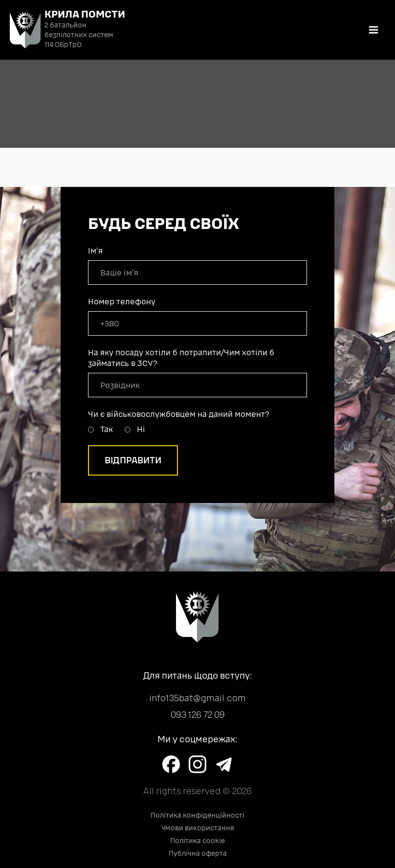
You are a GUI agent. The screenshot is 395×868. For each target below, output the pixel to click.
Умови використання (198, 828)
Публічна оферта (198, 854)
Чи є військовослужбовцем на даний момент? (179, 414)
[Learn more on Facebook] (171, 764)
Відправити (133, 460)
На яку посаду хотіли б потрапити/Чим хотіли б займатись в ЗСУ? (181, 358)
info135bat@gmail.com (197, 698)
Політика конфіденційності (197, 815)
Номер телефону (122, 302)
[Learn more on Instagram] (197, 764)
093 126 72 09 (198, 715)
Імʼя (95, 251)
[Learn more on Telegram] (224, 764)
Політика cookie (197, 841)
